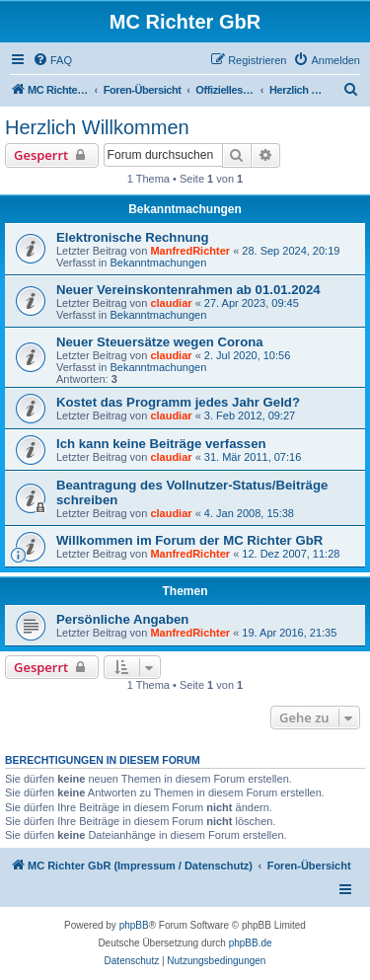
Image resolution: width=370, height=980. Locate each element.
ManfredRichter (190, 251)
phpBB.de (251, 943)
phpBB (134, 925)
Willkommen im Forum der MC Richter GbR (189, 540)
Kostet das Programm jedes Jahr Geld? (178, 402)
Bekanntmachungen (158, 263)
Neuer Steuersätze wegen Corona (160, 342)
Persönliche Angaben (122, 619)
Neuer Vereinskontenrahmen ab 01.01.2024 (188, 290)
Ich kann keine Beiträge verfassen (161, 444)
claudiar (171, 303)
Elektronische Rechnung (133, 237)
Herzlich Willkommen (97, 127)
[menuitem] (52, 60)
